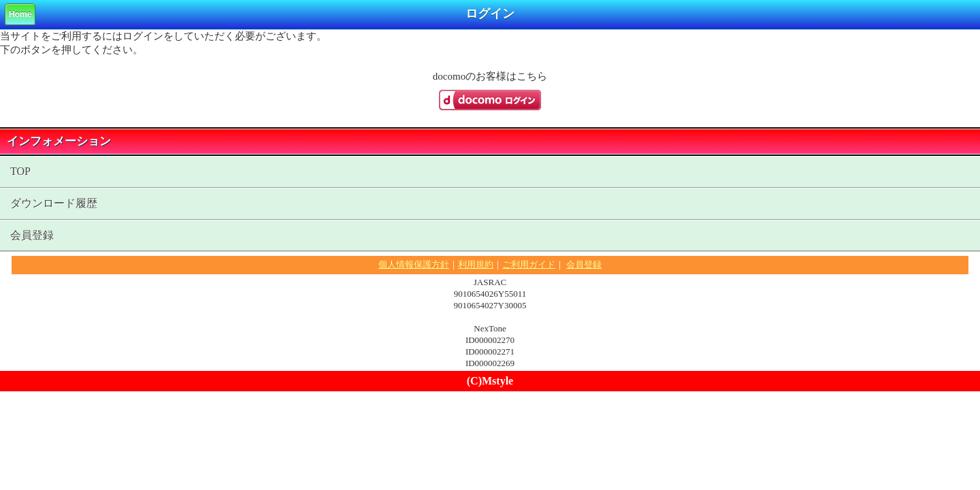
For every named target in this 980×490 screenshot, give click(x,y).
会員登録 (32, 235)
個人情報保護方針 (414, 264)
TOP (20, 171)
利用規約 (476, 264)
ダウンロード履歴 (54, 203)
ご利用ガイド (529, 264)
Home (20, 14)
